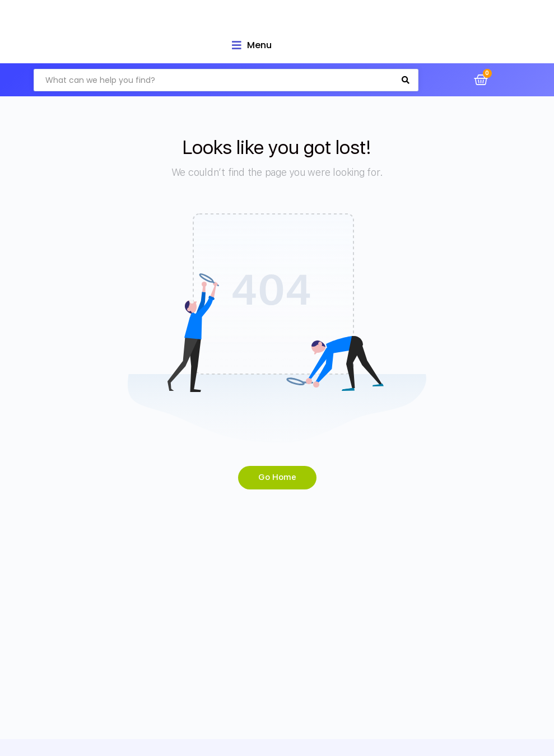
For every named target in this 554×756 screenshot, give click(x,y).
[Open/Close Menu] (252, 45)
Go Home (277, 477)
